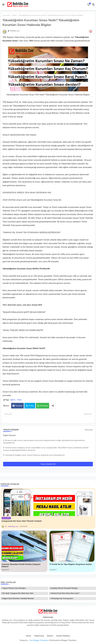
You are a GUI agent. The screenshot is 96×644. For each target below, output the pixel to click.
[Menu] (3, 5)
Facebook (19, 406)
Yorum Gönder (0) (48, 464)
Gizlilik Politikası (63, 636)
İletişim (50, 636)
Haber (14, 15)
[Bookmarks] (89, 5)
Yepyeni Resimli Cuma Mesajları (14, 588)
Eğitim (13, 400)
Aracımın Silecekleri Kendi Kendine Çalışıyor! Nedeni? (21, 565)
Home (28, 636)
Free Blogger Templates (39, 640)
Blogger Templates (69, 640)
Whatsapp (44, 406)
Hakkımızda (39, 636)
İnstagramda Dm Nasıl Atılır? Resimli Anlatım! (22, 521)
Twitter (31, 406)
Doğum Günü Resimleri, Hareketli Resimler (18, 598)
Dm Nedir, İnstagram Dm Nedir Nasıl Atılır (18, 593)
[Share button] (53, 406)
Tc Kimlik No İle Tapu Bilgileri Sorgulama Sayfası (71, 564)
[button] (93, 5)
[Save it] (91, 32)
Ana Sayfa (6, 15)
